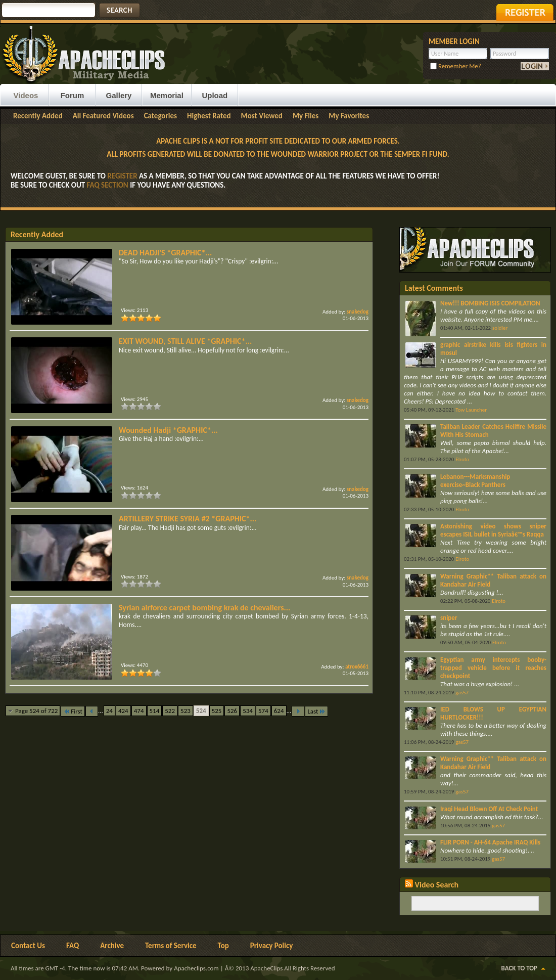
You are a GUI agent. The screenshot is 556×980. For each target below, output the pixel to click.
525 (217, 711)
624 (279, 711)
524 (201, 711)
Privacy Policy (272, 946)
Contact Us (28, 946)
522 (170, 711)
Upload (215, 95)
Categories (160, 116)
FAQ (73, 946)
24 (109, 711)
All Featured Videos (103, 116)
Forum (73, 95)
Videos (26, 95)
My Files (306, 116)
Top (223, 946)
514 (155, 711)
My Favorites (349, 116)
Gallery (119, 95)
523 (186, 711)
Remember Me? (456, 66)
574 (263, 711)
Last (316, 711)
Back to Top (519, 968)
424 (123, 711)
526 (232, 711)
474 (139, 711)
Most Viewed (262, 116)
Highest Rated (209, 116)
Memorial (167, 95)
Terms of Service (171, 946)
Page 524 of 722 (36, 711)
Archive (112, 946)
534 (248, 711)
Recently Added (38, 116)
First (73, 711)
